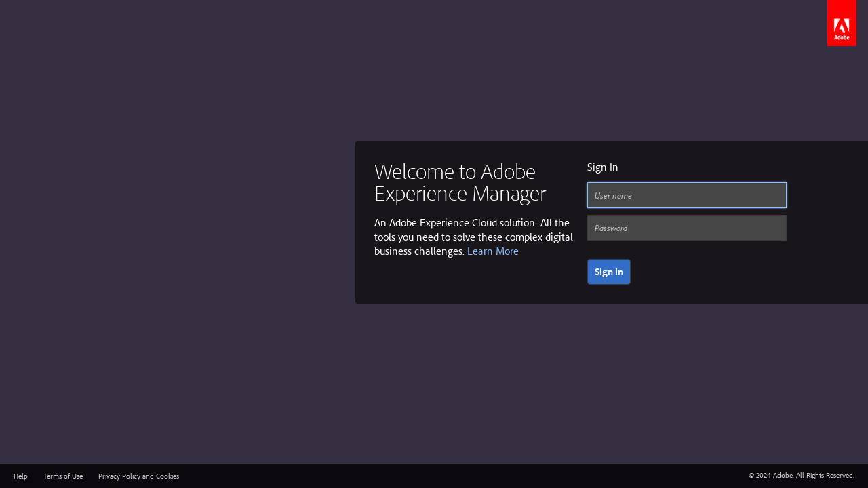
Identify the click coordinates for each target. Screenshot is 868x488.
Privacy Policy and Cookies (139, 476)
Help (21, 476)
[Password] (687, 228)
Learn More (493, 251)
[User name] (687, 195)
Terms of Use (63, 476)
